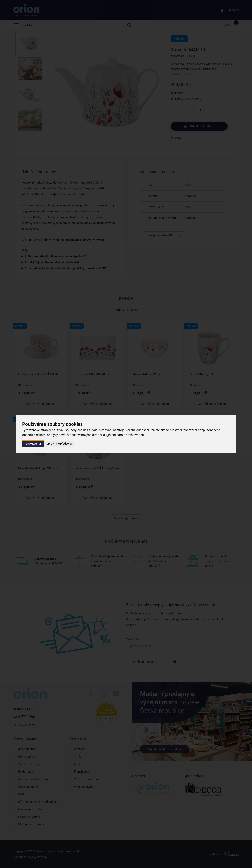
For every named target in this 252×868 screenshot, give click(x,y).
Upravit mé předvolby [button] (59, 444)
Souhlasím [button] (33, 444)
